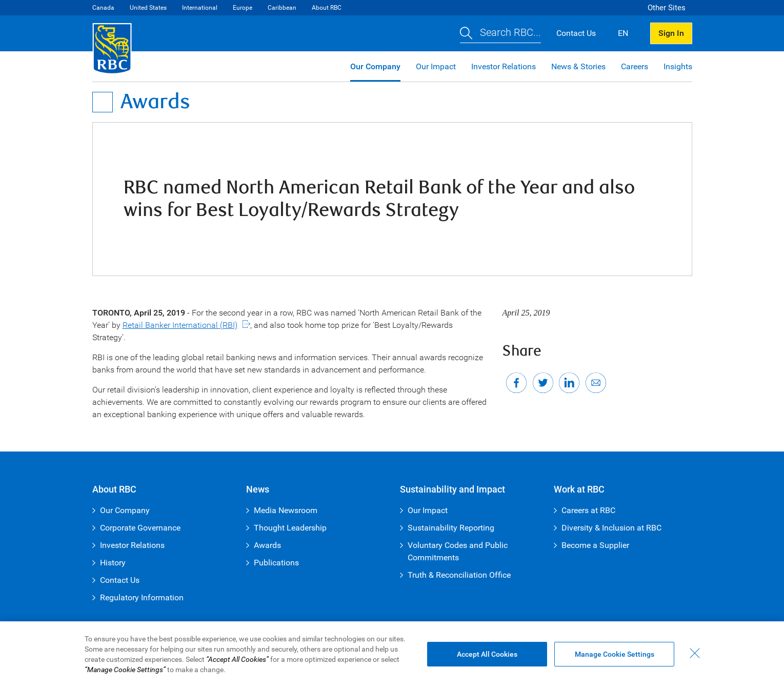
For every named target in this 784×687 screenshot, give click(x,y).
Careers (635, 66)
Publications (276, 563)
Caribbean (282, 8)
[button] (500, 34)
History (113, 563)
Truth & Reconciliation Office (459, 575)
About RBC (327, 8)
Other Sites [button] (667, 8)
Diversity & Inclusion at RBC (611, 528)
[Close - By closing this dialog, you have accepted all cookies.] (695, 653)
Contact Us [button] (576, 33)
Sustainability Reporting (451, 528)
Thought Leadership (290, 528)
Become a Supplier (595, 545)
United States (148, 8)
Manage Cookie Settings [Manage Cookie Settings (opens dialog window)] (615, 654)
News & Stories (578, 66)
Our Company (375, 66)
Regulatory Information (142, 597)
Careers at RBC (588, 510)
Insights (678, 66)
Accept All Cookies (487, 654)
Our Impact (436, 66)
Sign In (671, 33)
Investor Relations (504, 66)
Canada (103, 8)
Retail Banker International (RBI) (180, 325)
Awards (267, 545)
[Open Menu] (103, 102)
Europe (243, 8)
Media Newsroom (286, 510)
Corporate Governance (140, 528)
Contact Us (120, 580)
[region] (392, 654)
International (200, 8)
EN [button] (623, 33)
